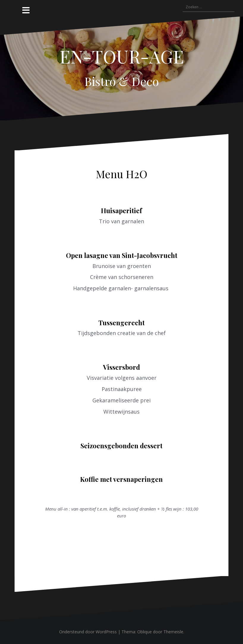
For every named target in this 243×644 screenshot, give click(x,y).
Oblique (145, 632)
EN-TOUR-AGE (122, 56)
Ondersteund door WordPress (88, 632)
